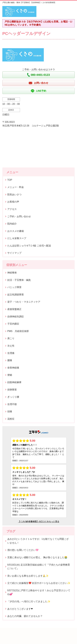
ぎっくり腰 (13, 397)
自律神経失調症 (16, 317)
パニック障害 (14, 287)
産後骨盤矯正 (14, 309)
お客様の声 (13, 202)
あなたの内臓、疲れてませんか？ (25, 616)
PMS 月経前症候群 (18, 331)
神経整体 (12, 273)
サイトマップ (14, 253)
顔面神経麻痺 (14, 382)
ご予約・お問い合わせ (19, 216)
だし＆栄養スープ (17, 238)
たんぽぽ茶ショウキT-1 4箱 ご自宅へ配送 (29, 246)
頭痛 (10, 411)
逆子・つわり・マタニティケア (24, 302)
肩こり (11, 338)
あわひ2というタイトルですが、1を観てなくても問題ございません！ (38, 541)
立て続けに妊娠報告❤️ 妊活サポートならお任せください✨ (39, 583)
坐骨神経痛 (13, 368)
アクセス (12, 209)
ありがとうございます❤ (20, 609)
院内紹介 (12, 224)
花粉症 (11, 419)
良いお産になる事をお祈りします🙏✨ (28, 576)
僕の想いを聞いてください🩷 (23, 550)
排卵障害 (12, 390)
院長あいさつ (14, 194)
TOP (10, 180)
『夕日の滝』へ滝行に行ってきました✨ (29, 601)
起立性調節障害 (16, 295)
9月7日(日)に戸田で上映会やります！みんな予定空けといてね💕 (39, 592)
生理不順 (12, 404)
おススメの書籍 (16, 231)
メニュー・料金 (16, 187)
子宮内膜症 (13, 324)
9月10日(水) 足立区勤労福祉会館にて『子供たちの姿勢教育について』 (39, 567)
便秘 (10, 375)
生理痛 (11, 353)
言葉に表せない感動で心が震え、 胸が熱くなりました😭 (37, 557)
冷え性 (11, 346)
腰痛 (10, 360)
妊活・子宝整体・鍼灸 (19, 280)
